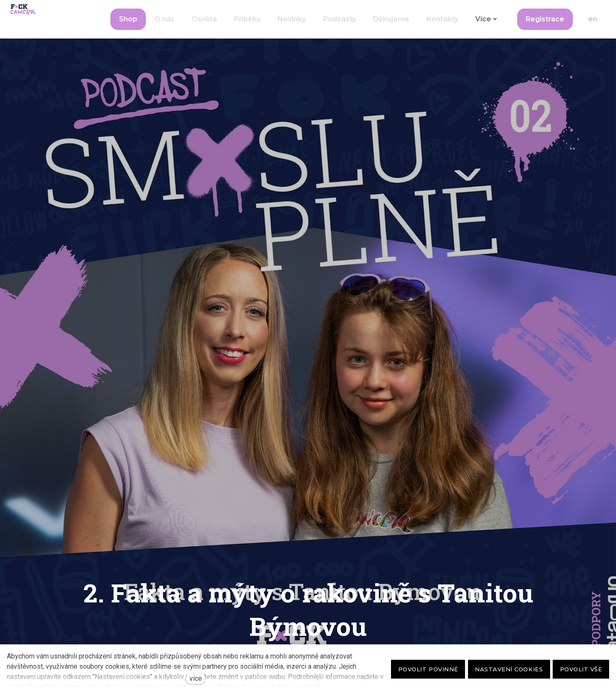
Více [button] (462, 26)
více (196, 678)
